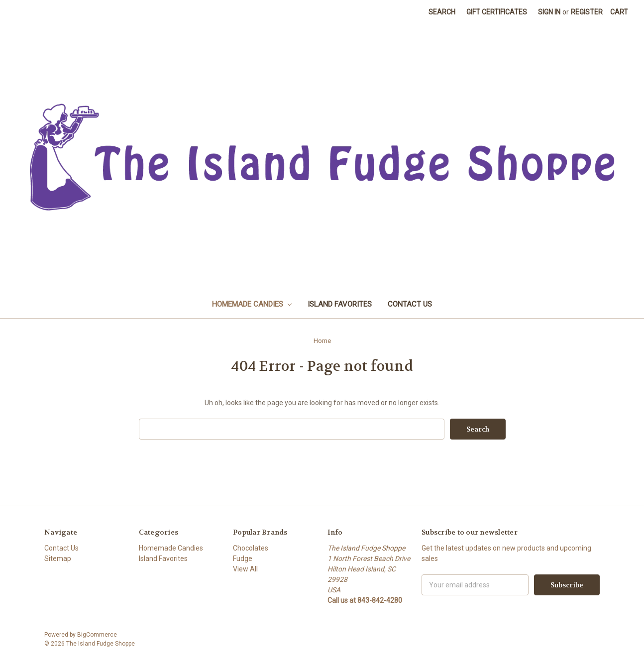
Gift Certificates (497, 12)
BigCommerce (97, 635)
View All (245, 569)
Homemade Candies (252, 304)
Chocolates (251, 548)
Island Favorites (340, 304)
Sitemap (58, 558)
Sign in (549, 12)
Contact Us (410, 304)
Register (587, 12)
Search (442, 12)
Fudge (243, 558)
